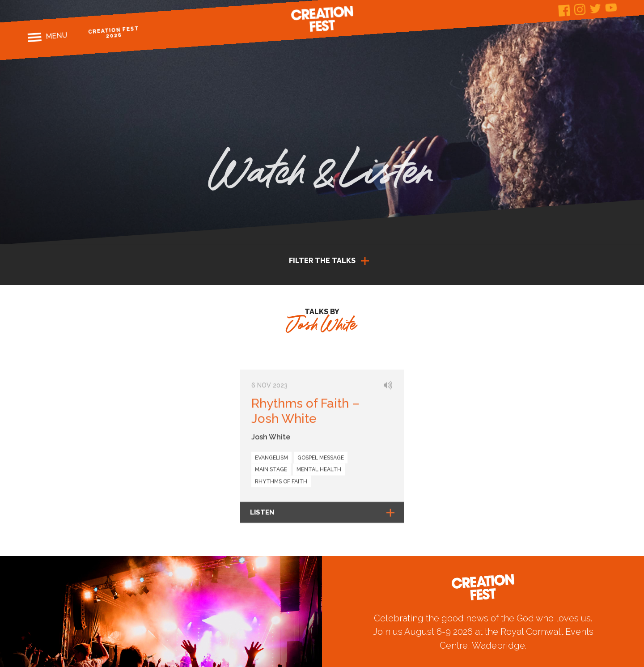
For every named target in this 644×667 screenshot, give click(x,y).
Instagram (580, 10)
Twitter (595, 8)
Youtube (611, 7)
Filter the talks (322, 261)
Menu (57, 36)
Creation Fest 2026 (114, 32)
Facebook (564, 11)
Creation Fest (322, 19)
